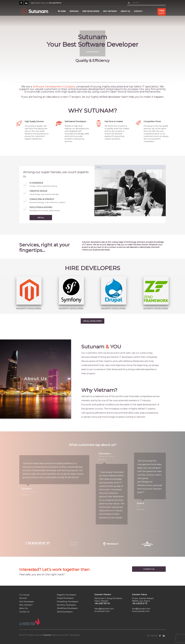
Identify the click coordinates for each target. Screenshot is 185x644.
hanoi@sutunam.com (104, 609)
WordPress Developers (67, 608)
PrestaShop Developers (68, 602)
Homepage (24, 595)
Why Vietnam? (26, 605)
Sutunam (47, 635)
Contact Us (24, 612)
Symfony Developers (66, 605)
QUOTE (162, 12)
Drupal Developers (65, 598)
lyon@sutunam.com (141, 609)
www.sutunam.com (141, 611)
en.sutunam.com (102, 611)
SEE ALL (41, 217)
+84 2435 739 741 (55, 3)
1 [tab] (130, 212)
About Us (23, 608)
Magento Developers (66, 595)
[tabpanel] (92, 42)
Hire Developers (27, 602)
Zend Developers (65, 612)
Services (23, 598)
